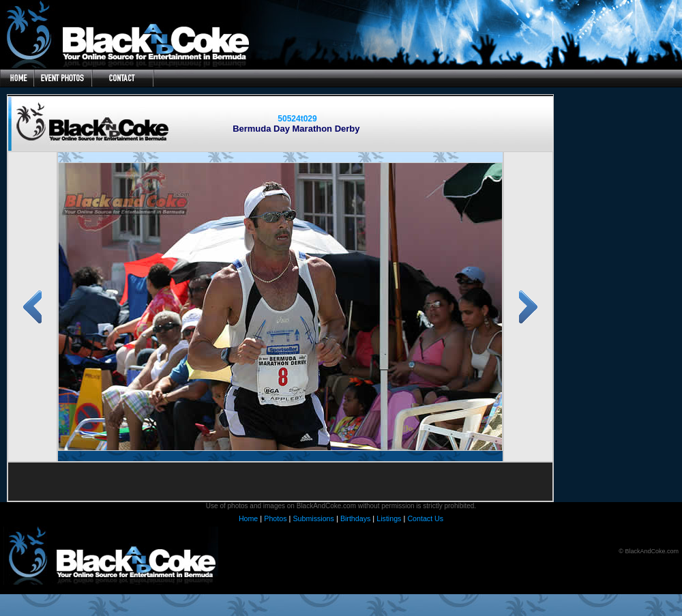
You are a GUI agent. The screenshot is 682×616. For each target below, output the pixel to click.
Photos (275, 518)
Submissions (313, 518)
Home (248, 518)
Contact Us (425, 518)
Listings (389, 518)
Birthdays (355, 518)
